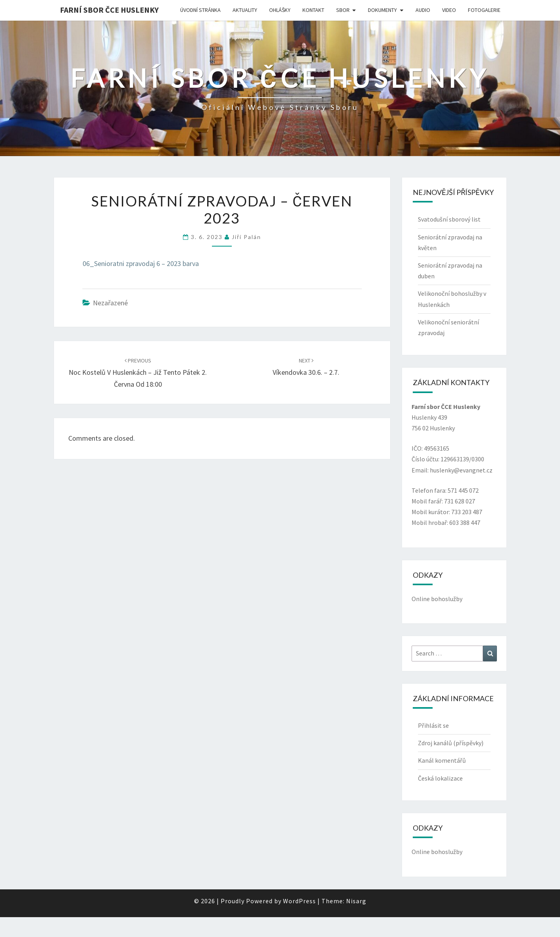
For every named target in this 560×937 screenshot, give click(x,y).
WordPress (299, 901)
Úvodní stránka (200, 10)
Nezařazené (110, 303)
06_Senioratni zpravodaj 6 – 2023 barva (141, 263)
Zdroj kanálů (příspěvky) (451, 743)
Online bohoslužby (437, 599)
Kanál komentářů (442, 760)
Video (449, 10)
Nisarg (356, 901)
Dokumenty (382, 10)
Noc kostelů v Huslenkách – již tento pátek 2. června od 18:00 (138, 373)
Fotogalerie (484, 10)
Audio (423, 10)
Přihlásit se (433, 725)
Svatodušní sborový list (449, 219)
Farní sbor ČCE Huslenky (109, 10)
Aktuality (245, 10)
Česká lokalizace (440, 778)
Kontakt (313, 10)
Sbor (343, 10)
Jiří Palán (246, 237)
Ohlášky (280, 10)
